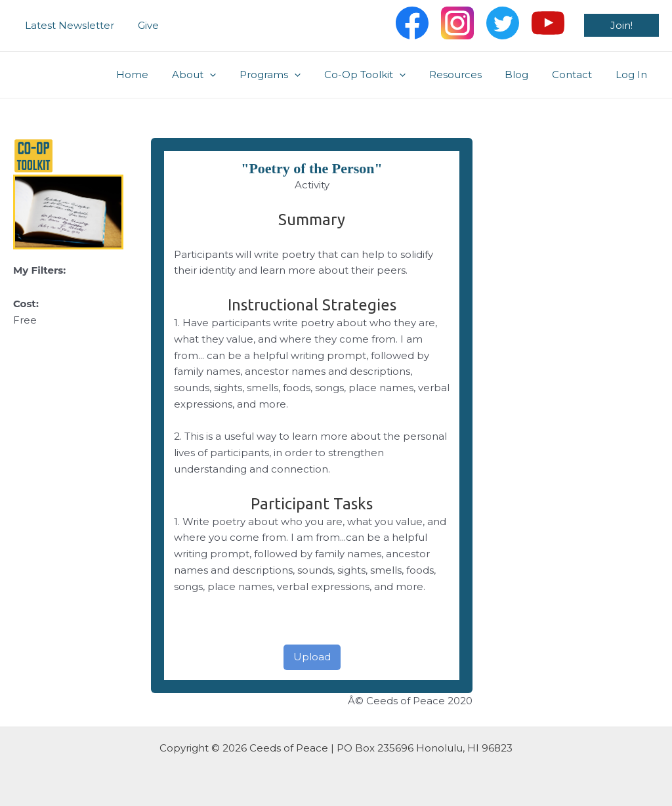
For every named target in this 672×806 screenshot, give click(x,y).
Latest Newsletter (68, 25)
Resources (469, 74)
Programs (291, 75)
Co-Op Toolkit (382, 75)
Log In (633, 74)
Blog (526, 74)
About (219, 75)
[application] (235, 75)
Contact (578, 74)
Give (142, 25)
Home (161, 74)
